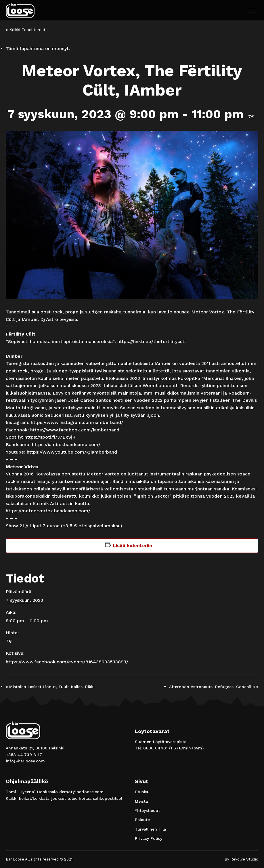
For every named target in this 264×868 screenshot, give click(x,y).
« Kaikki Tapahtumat (26, 30)
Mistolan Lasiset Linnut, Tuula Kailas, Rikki (50, 687)
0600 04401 (155, 748)
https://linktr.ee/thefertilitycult (152, 341)
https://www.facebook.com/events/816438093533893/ (67, 662)
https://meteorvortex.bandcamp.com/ (48, 511)
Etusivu (142, 792)
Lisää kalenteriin (133, 546)
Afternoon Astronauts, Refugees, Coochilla (214, 687)
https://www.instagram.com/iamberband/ (77, 422)
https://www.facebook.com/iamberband (75, 430)
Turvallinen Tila (150, 829)
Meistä (141, 801)
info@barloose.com (25, 761)
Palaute (142, 820)
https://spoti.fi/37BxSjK (50, 437)
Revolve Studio (244, 859)
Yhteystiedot (147, 810)
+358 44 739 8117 (24, 755)
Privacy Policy (149, 838)
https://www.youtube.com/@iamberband (72, 452)
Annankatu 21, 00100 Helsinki (35, 748)
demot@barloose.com (81, 792)
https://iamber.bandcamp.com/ (66, 445)
